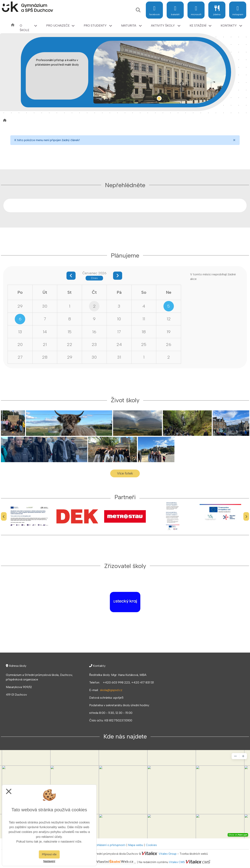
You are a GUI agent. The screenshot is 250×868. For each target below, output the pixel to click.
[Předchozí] (4, 516)
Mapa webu (136, 845)
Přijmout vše (49, 854)
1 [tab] (159, 98)
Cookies (151, 845)
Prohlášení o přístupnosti (109, 845)
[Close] (234, 140)
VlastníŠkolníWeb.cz (101, 862)
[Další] (246, 516)
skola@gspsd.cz (111, 690)
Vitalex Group (168, 854)
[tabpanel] (160, 72)
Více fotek (125, 473)
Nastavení (49, 861)
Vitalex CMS (177, 862)
